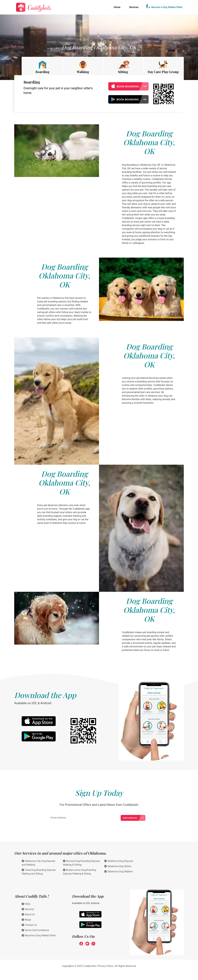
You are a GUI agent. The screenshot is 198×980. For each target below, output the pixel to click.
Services (134, 7)
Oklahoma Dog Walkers (119, 872)
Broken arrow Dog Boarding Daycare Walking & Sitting (80, 872)
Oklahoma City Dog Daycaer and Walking (39, 863)
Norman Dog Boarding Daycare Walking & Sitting (81, 863)
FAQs (26, 904)
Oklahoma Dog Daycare (119, 861)
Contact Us (29, 925)
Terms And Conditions (35, 930)
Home (118, 7)
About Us (28, 914)
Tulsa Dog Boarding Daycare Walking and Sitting (39, 872)
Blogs (26, 920)
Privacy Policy (105, 966)
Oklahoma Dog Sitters (118, 866)
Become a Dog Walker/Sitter (167, 7)
